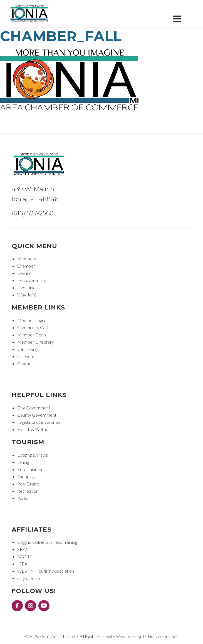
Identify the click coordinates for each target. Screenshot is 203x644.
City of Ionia (29, 578)
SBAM (23, 549)
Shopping (26, 476)
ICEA (22, 564)
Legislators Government (40, 422)
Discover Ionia (31, 280)
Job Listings (28, 349)
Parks (23, 498)
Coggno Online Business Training (47, 542)
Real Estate (28, 484)
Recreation (28, 491)
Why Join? (27, 295)
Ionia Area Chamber (30, 14)
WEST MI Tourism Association (46, 571)
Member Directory (36, 342)
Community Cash (33, 327)
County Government (37, 415)
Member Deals (32, 335)
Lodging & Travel (33, 455)
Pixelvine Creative (163, 636)
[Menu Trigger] (177, 18)
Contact (25, 363)
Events (24, 273)
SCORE (25, 556)
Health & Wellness (35, 429)
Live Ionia (26, 287)
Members (27, 259)
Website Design (129, 636)
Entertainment (31, 469)
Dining (23, 462)
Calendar (26, 356)
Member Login (31, 320)
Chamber (26, 266)
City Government (34, 408)
